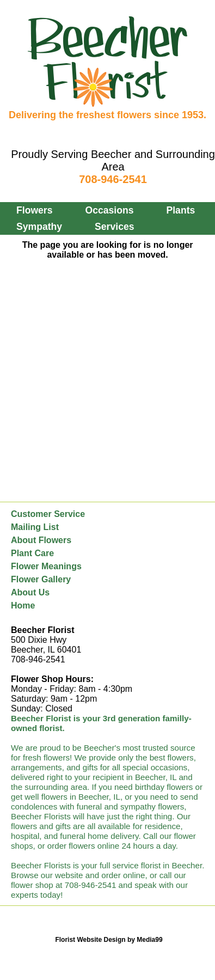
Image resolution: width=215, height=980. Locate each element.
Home (23, 605)
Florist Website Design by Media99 (109, 940)
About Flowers (41, 540)
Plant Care (32, 553)
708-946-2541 (113, 179)
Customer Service (48, 514)
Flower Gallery (41, 579)
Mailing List (35, 527)
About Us (30, 592)
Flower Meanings (46, 566)
